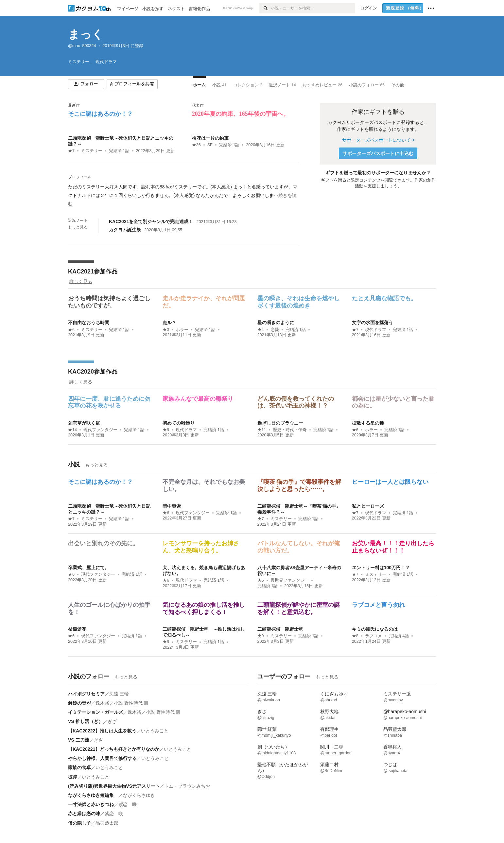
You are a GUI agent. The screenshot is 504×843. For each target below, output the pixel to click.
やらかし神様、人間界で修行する (102, 758)
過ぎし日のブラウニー (280, 423)
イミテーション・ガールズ (96, 712)
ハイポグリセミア (86, 694)
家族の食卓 (79, 767)
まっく (86, 34)
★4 (261, 330)
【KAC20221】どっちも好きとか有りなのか (114, 749)
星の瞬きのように (276, 323)
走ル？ (169, 323)
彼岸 (73, 777)
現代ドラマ (376, 330)
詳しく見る (81, 281)
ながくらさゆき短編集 (93, 795)
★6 (71, 330)
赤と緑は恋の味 (84, 814)
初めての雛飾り (179, 423)
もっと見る (78, 227)
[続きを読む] (184, 195)
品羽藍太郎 (107, 823)
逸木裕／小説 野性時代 (119, 703)
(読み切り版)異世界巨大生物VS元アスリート (114, 786)
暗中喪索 (172, 506)
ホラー (182, 330)
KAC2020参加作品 (93, 372)
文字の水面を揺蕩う (373, 323)
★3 (166, 330)
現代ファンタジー (100, 430)
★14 (72, 430)
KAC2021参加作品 (93, 272)
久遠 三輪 (119, 694)
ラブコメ (374, 636)
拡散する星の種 (368, 423)
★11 (262, 430)
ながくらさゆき (139, 795)
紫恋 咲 (128, 804)
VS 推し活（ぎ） (86, 721)
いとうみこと (155, 731)
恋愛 (275, 330)
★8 (355, 636)
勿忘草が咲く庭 (84, 423)
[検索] (265, 8)
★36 (196, 145)
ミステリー (92, 151)
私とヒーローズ (368, 506)
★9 (166, 430)
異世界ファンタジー (290, 580)
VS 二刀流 (79, 740)
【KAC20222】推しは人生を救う (102, 731)
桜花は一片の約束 (210, 138)
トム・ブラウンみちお (187, 786)
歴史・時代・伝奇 (290, 430)
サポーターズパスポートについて (378, 140)
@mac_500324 (82, 46)
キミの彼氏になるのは (375, 629)
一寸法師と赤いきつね (91, 804)
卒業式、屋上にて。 (89, 568)
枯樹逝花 (77, 629)
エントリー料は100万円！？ (381, 568)
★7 (71, 151)
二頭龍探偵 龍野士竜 (280, 629)
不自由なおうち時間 (89, 323)
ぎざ (112, 721)
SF (210, 145)
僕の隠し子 (79, 823)
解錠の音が (79, 703)
